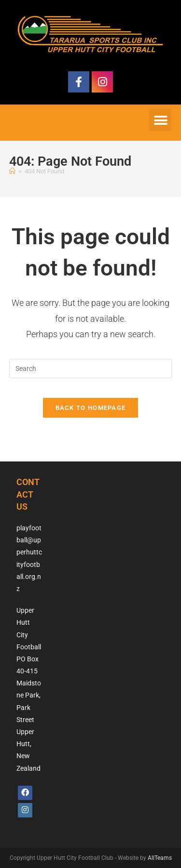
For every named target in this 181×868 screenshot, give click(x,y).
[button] (160, 120)
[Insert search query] (91, 368)
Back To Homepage (91, 408)
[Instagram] (25, 810)
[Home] (12, 171)
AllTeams (160, 858)
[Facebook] (25, 793)
